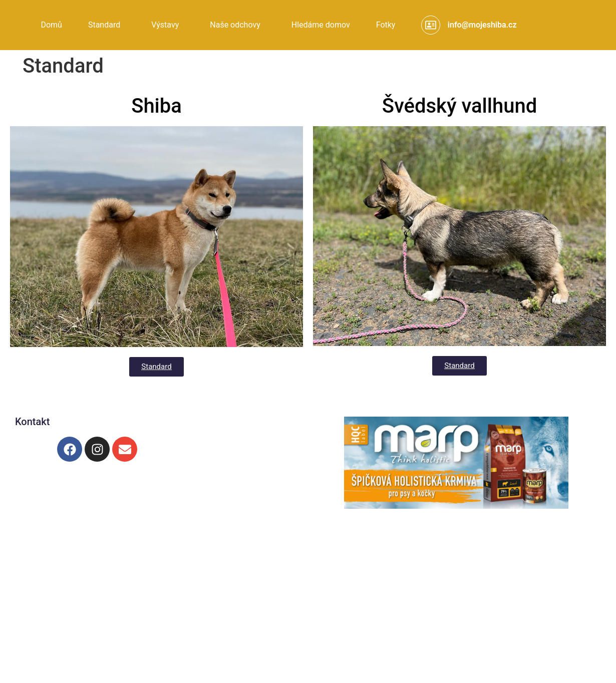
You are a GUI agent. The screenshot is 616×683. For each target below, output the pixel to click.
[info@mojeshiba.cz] (431, 25)
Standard (104, 25)
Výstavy (165, 25)
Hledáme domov (321, 25)
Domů (51, 25)
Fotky (386, 25)
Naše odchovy (235, 25)
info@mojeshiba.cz (482, 25)
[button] (107, 25)
